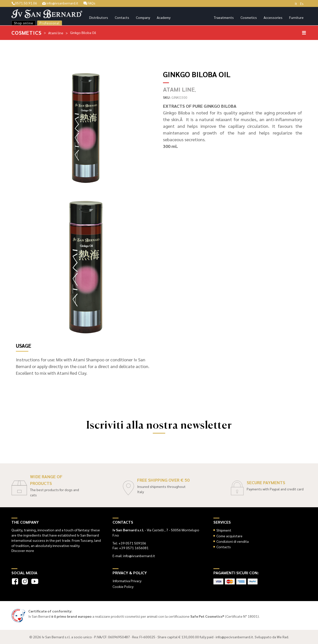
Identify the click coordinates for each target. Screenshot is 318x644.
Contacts (122, 17)
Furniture (296, 17)
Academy (164, 17)
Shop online (23, 23)
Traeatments (224, 17)
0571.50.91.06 (24, 3)
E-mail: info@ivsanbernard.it (134, 556)
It (296, 3)
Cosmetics (249, 17)
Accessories (273, 17)
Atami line (56, 33)
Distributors (99, 17)
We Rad (282, 637)
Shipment (224, 530)
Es (302, 3)
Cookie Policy (123, 586)
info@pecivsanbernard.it (234, 637)
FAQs (89, 3)
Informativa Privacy (127, 581)
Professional (50, 23)
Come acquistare (229, 536)
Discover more (23, 550)
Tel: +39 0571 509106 (129, 543)
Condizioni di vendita (233, 541)
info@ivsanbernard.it (60, 3)
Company (143, 17)
